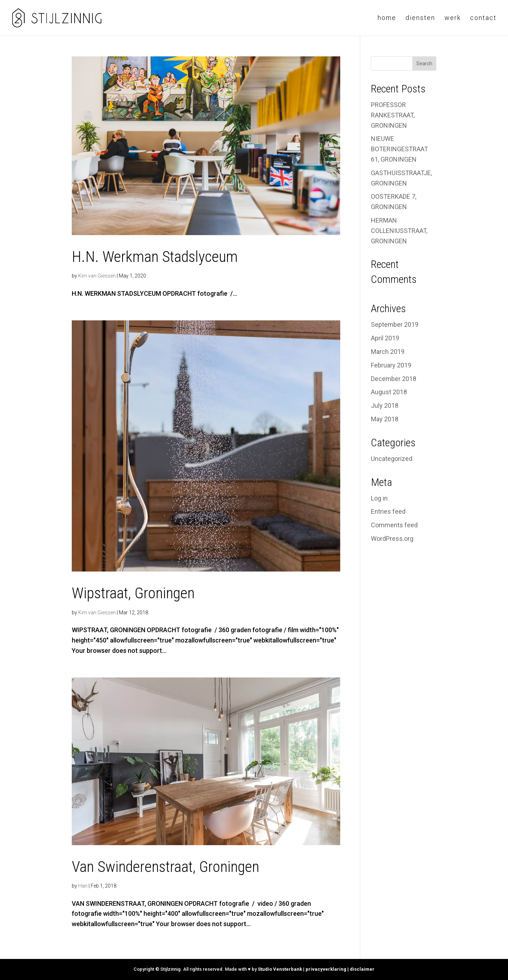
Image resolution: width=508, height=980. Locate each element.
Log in (379, 498)
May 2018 (385, 419)
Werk (453, 18)
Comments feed (394, 525)
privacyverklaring (326, 969)
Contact (483, 18)
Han (83, 886)
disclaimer (362, 969)
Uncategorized (392, 459)
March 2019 (388, 352)
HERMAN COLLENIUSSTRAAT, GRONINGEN (399, 231)
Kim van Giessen (97, 276)
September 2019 (395, 324)
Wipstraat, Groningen (133, 593)
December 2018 (394, 379)
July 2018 (385, 405)
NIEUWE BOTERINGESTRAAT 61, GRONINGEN (399, 149)
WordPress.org (392, 539)
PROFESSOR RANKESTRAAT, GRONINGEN (393, 115)
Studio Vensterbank (280, 969)
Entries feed (388, 511)
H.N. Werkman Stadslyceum (155, 257)
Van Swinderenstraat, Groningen (165, 867)
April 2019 (385, 338)
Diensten (420, 18)
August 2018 (389, 392)
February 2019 (391, 365)
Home (387, 18)
